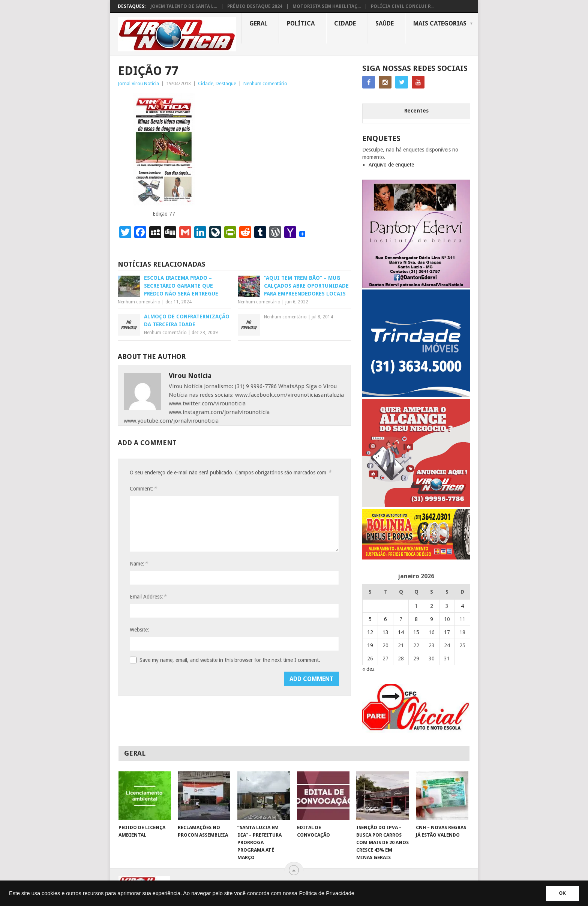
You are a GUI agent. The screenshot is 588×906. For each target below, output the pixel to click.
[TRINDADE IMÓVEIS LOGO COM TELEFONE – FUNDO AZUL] (416, 395)
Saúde (385, 23)
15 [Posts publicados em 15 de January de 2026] (416, 632)
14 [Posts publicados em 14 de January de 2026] (401, 632)
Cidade (345, 23)
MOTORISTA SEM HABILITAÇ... (327, 6)
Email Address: (148, 596)
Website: (139, 630)
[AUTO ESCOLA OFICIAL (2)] (416, 731)
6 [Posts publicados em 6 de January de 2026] (385, 619)
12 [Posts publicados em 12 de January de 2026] (370, 632)
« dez (368, 669)
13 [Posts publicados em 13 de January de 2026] (385, 632)
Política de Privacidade (327, 893)
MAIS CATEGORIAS (440, 23)
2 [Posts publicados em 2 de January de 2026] (432, 606)
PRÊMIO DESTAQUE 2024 (255, 6)
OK (562, 893)
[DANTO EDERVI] (416, 286)
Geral (258, 23)
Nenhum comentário (265, 83)
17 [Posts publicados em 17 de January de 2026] (447, 632)
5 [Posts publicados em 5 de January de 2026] (370, 619)
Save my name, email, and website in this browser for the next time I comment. (230, 660)
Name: (139, 563)
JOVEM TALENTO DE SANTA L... (184, 6)
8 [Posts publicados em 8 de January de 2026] (416, 619)
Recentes (416, 111)
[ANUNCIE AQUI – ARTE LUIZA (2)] (416, 505)
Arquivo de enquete (391, 165)
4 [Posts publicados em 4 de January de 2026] (462, 606)
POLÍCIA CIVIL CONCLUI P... (402, 6)
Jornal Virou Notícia (138, 83)
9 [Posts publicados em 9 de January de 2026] (432, 619)
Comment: (143, 488)
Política (301, 23)
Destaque (226, 83)
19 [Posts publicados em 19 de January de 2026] (370, 645)
